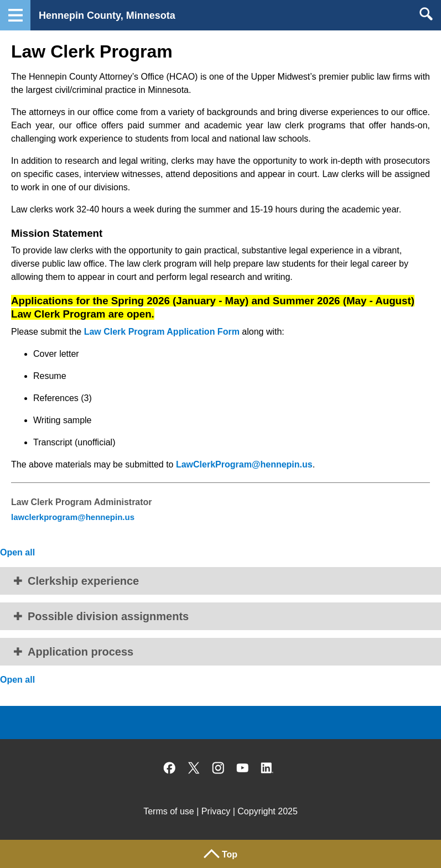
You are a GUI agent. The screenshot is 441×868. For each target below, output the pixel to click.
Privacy (216, 811)
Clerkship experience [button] (83, 581)
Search (426, 14)
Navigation (15, 15)
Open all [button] (17, 552)
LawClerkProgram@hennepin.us (244, 464)
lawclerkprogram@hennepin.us (73, 517)
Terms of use (169, 811)
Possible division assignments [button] (108, 616)
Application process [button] (81, 652)
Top (230, 854)
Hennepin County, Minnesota (107, 15)
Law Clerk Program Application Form (162, 332)
